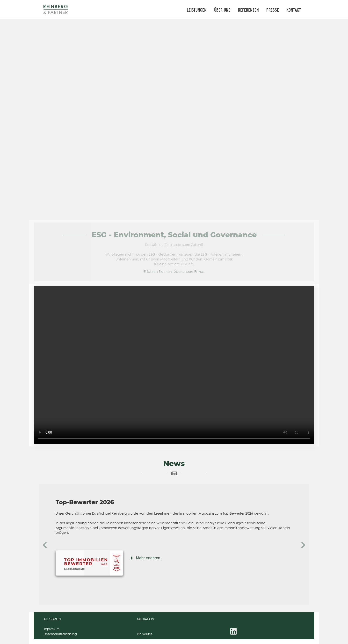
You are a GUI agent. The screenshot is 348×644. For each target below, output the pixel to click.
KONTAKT (294, 10)
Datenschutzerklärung (60, 634)
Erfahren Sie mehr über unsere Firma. (174, 271)
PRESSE (273, 10)
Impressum (51, 629)
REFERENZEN (248, 10)
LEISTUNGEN (197, 10)
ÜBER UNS (222, 10)
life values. (145, 634)
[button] (45, 545)
